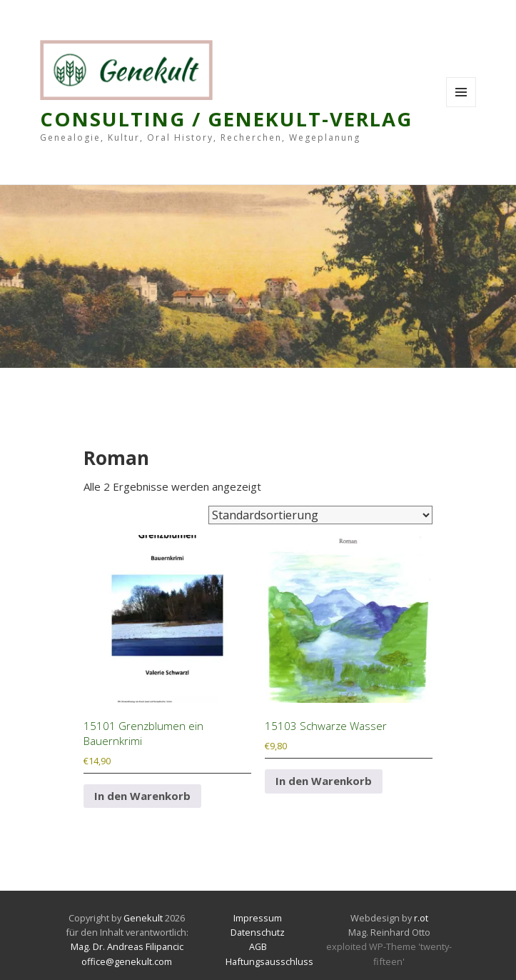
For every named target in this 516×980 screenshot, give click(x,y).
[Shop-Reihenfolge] (320, 515)
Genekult (144, 918)
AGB (258, 946)
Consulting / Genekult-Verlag (226, 119)
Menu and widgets (461, 107)
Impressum (258, 918)
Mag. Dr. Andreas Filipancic (127, 946)
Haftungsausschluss (269, 961)
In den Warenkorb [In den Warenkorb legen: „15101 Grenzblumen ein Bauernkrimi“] (142, 796)
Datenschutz (258, 932)
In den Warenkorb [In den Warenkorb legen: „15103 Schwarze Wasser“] (324, 781)
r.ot (421, 918)
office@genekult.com (127, 961)
